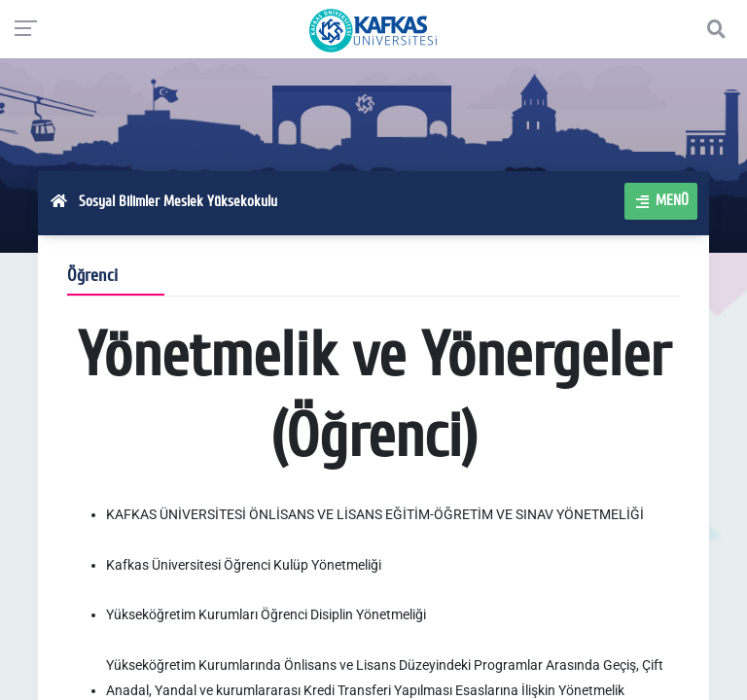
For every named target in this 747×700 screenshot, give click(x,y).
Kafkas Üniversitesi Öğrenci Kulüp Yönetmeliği (244, 565)
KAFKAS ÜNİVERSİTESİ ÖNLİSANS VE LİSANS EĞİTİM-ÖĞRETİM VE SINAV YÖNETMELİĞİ (375, 514)
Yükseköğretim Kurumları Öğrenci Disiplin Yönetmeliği (266, 614)
